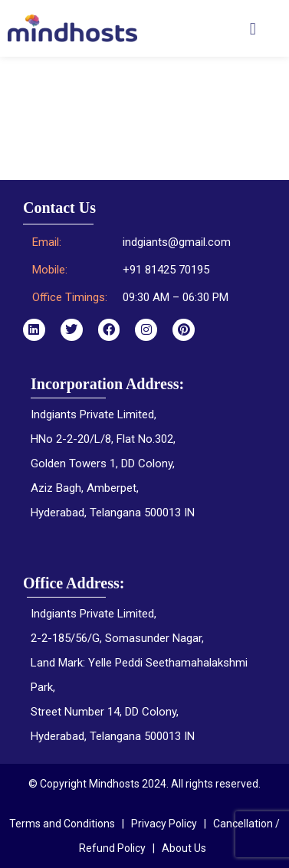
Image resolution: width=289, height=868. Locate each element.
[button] (253, 29)
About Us (184, 848)
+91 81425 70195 (166, 270)
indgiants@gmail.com (177, 242)
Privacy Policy (164, 824)
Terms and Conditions (62, 824)
